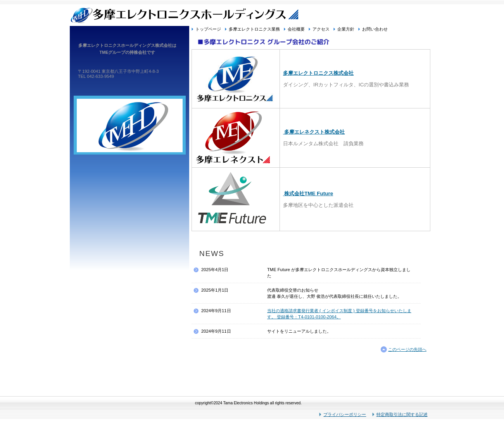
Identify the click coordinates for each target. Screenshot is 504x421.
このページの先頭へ (407, 349)
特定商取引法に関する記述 (402, 414)
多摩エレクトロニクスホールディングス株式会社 (252, 15)
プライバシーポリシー (345, 414)
